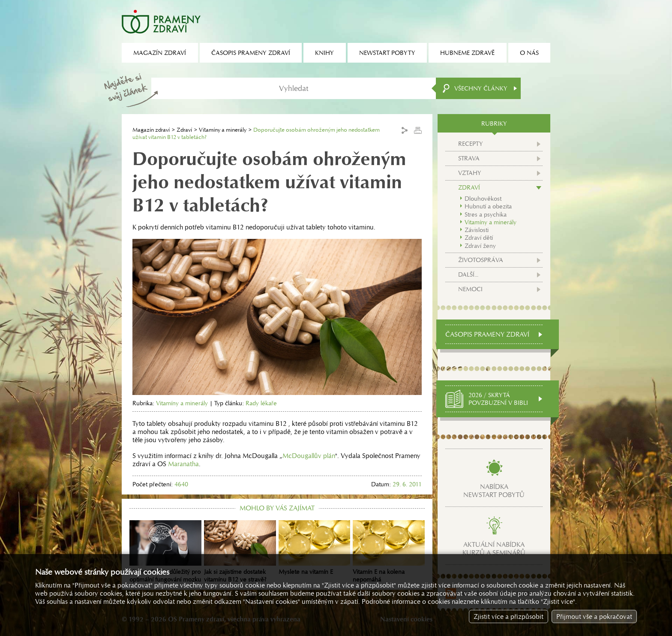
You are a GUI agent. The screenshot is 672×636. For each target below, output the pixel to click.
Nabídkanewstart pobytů (494, 491)
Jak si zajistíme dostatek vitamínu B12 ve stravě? (240, 552)
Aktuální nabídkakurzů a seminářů (494, 549)
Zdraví (184, 130)
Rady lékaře (261, 403)
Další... (468, 274)
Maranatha (183, 464)
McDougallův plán (309, 456)
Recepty (471, 144)
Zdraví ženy (480, 246)
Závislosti (477, 230)
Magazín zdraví (151, 130)
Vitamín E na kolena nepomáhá (389, 552)
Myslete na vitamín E (315, 548)
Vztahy (470, 173)
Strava (469, 158)
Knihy (324, 53)
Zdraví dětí (479, 238)
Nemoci (470, 289)
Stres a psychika (486, 214)
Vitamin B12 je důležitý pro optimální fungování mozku (165, 552)
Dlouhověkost (483, 199)
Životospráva (481, 260)
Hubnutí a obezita (488, 206)
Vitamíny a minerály (223, 130)
